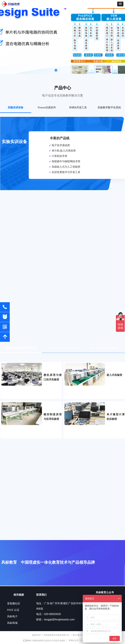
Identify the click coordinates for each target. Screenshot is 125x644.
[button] (120, 4)
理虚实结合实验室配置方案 (21, 348)
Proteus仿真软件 (47, 107)
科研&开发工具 (78, 107)
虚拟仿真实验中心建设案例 (63, 348)
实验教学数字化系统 (109, 107)
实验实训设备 (16, 107)
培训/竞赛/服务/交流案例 (104, 348)
